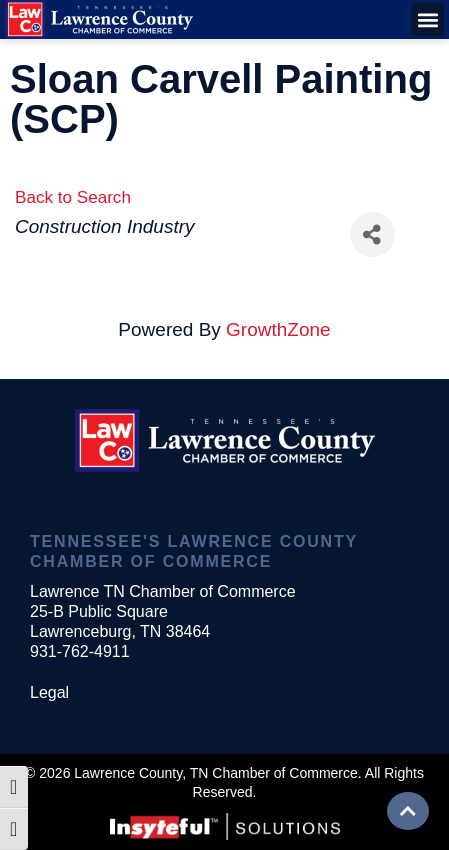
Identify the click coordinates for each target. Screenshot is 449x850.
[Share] (372, 234)
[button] (427, 19)
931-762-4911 (80, 651)
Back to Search (73, 197)
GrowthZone (278, 329)
